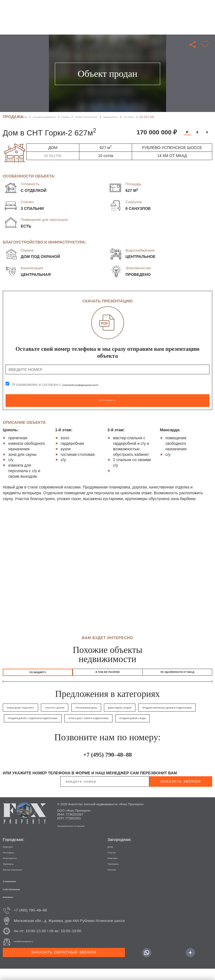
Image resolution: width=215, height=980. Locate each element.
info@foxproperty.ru (30, 952)
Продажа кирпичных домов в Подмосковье (40, 719)
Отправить (107, 399)
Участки (114, 863)
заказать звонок (181, 792)
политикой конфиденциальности (92, 385)
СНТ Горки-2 (183, 117)
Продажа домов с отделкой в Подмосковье (116, 719)
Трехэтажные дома (104, 708)
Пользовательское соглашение (80, 837)
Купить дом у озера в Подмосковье (34, 729)
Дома (112, 857)
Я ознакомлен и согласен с (67, 385)
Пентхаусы (12, 863)
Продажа (88, 117)
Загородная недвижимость (57, 117)
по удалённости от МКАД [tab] (177, 671)
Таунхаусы (12, 875)
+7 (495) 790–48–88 (108, 764)
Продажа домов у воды (88, 729)
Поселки (115, 880)
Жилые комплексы (19, 880)
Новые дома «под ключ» (25, 708)
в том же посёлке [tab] (108, 671)
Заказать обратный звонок (64, 963)
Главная (26, 117)
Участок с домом (66, 708)
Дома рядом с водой (144, 708)
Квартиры (11, 857)
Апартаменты (14, 869)
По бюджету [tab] (38, 671)
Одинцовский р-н (156, 117)
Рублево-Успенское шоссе (119, 117)
